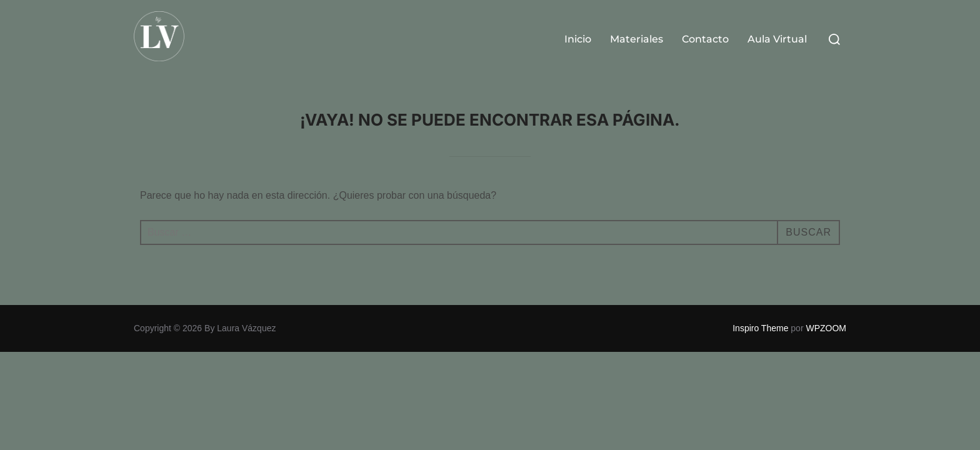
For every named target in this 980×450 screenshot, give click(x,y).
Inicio (578, 39)
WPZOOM (826, 328)
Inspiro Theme (760, 328)
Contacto (705, 39)
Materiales (637, 39)
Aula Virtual (777, 39)
